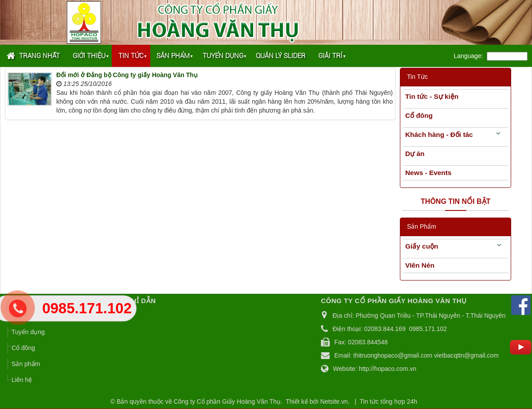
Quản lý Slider (281, 56)
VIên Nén (420, 265)
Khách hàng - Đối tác (439, 134)
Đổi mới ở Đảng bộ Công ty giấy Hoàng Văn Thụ (127, 75)
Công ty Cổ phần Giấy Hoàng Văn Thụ (227, 401)
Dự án (415, 154)
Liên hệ (22, 380)
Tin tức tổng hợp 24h (388, 401)
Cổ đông (419, 115)
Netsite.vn (334, 401)
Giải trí (330, 56)
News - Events (428, 173)
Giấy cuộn (422, 246)
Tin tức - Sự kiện (432, 96)
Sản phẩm (173, 56)
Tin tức (131, 56)
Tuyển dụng (223, 56)
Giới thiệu (89, 56)
